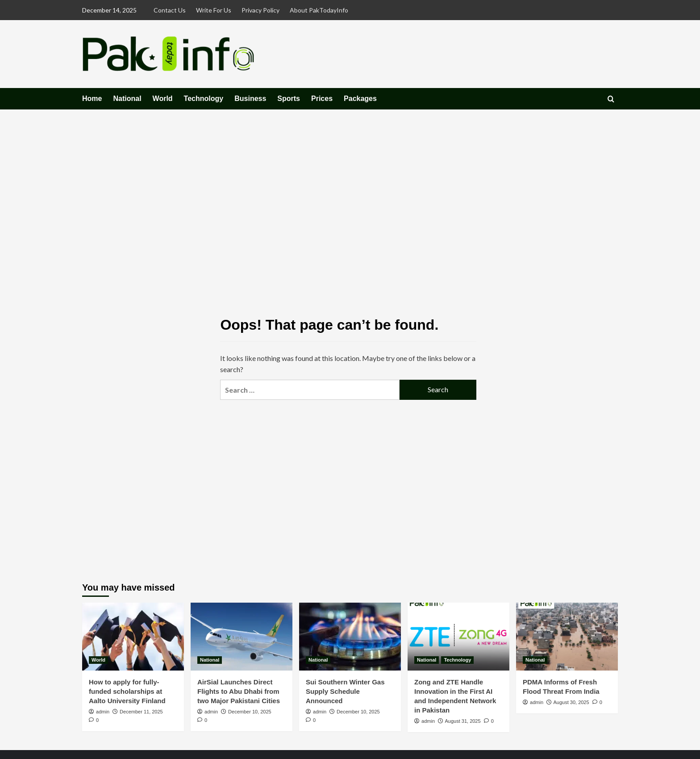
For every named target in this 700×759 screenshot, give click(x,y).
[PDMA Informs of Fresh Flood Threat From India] (567, 637)
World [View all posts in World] (98, 660)
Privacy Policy (260, 10)
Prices (322, 99)
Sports (289, 99)
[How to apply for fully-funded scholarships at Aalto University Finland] (133, 637)
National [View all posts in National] (210, 660)
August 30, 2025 (571, 702)
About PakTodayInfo (319, 10)
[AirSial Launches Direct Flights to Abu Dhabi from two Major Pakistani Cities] (242, 637)
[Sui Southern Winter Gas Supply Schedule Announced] (350, 637)
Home (92, 99)
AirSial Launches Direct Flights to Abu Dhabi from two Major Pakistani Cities (239, 691)
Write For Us (214, 10)
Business (250, 99)
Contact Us (170, 10)
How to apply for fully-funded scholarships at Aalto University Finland (127, 691)
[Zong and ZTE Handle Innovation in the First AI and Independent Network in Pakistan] (458, 637)
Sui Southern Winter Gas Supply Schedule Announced (345, 691)
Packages (360, 99)
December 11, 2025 (141, 712)
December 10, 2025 (250, 712)
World (163, 99)
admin (103, 712)
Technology (204, 99)
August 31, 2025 (462, 721)
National (127, 99)
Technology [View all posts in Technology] (457, 660)
